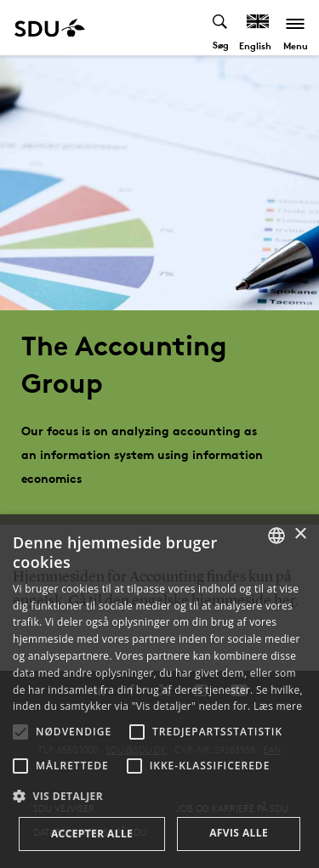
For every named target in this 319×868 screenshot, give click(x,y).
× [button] (300, 534)
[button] (20, 732)
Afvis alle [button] (239, 833)
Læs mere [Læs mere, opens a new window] (278, 706)
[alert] (159, 691)
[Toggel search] (221, 28)
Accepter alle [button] (92, 834)
